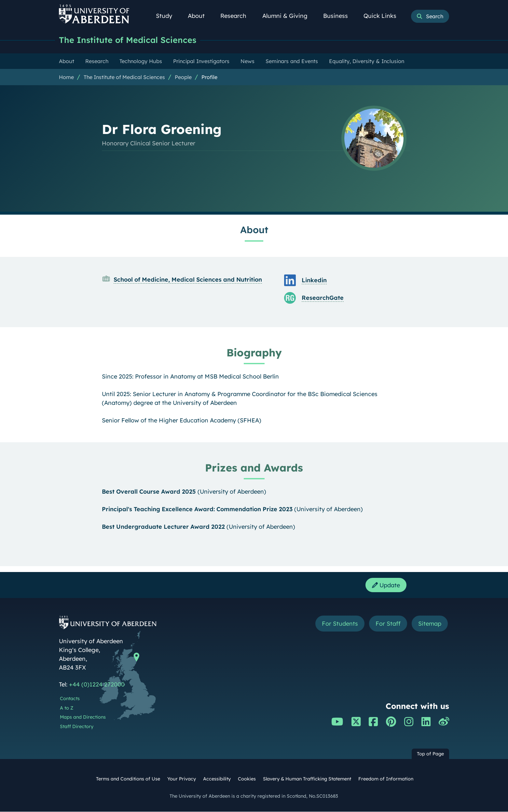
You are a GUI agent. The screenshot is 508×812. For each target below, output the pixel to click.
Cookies (247, 779)
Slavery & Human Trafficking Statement (307, 779)
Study (168, 16)
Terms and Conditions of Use (128, 779)
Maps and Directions (83, 717)
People (183, 77)
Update (386, 585)
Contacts (70, 699)
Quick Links (384, 16)
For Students (340, 624)
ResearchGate (323, 298)
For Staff (388, 624)
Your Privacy (182, 779)
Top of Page (430, 754)
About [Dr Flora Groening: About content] (254, 230)
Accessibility (217, 779)
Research (237, 16)
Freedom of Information (386, 779)
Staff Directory (77, 727)
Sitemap (430, 624)
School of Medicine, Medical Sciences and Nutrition (188, 280)
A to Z (67, 708)
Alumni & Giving (288, 16)
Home (66, 77)
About (200, 16)
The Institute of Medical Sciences (128, 40)
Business (339, 16)
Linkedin (314, 280)
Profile (209, 77)
